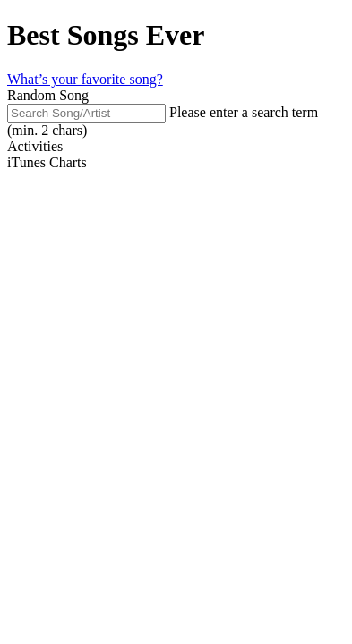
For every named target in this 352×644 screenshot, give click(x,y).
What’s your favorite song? (85, 79)
